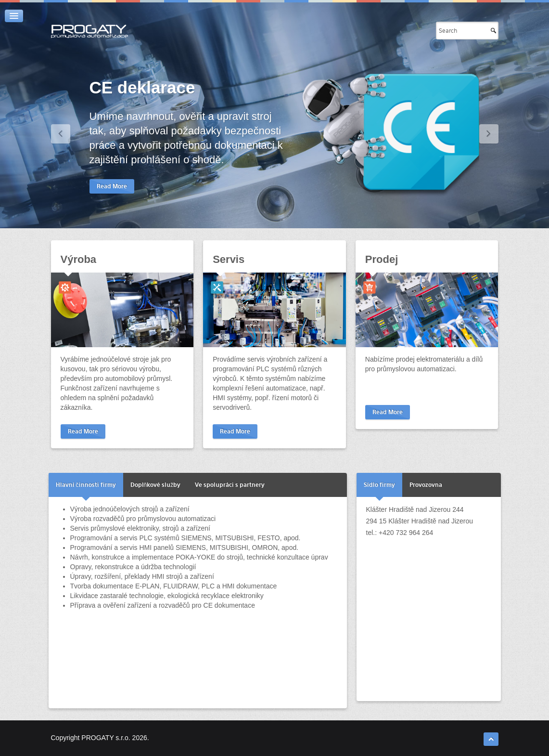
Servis (229, 259)
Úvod (226, 31)
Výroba (79, 259)
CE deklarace (142, 87)
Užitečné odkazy (348, 31)
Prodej (382, 259)
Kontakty (406, 31)
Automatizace (274, 31)
